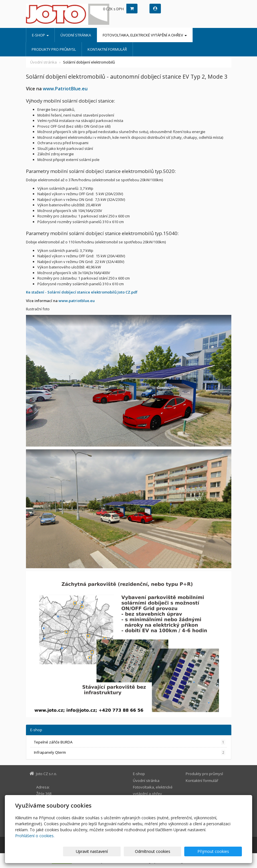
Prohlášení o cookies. (35, 836)
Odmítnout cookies (173, 851)
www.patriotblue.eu (77, 301)
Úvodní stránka (76, 35)
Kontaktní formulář (107, 49)
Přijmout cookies (220, 851)
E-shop (40, 35)
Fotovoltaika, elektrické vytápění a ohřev (145, 35)
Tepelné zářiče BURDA (130, 742)
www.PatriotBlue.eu (65, 89)
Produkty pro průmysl (54, 49)
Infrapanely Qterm (130, 752)
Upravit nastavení (127, 851)
